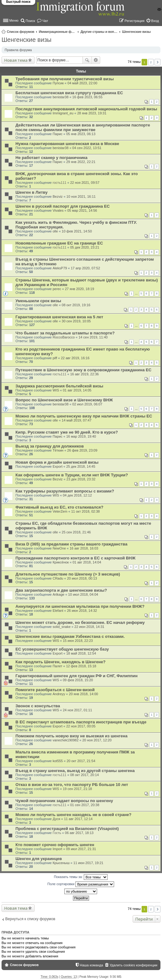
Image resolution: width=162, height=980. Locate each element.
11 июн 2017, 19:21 (88, 863)
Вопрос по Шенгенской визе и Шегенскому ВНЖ (64, 400)
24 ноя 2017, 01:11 (77, 710)
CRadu (58, 578)
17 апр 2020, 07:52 (85, 268)
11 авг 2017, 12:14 (78, 819)
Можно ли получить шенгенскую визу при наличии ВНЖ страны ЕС (84, 416)
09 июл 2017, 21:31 (81, 849)
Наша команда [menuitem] (91, 965)
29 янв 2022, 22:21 (81, 162)
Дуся (56, 819)
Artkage (58, 594)
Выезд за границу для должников (50, 446)
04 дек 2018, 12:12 (77, 495)
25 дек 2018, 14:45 (81, 466)
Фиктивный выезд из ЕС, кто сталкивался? (59, 507)
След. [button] (158, 62)
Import (57, 849)
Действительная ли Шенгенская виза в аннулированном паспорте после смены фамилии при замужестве (83, 127)
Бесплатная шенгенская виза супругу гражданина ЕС (69, 93)
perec (57, 289)
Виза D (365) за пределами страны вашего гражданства (71, 544)
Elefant (58, 611)
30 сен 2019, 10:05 (76, 321)
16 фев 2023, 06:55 (87, 97)
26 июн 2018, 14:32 (82, 611)
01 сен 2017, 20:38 (85, 805)
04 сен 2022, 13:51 (87, 148)
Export (58, 466)
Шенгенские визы (136, 32)
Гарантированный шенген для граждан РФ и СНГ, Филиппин (77, 676)
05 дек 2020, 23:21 (85, 247)
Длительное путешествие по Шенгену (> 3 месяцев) (68, 574)
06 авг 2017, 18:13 (79, 833)
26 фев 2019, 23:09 (82, 450)
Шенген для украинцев (39, 859)
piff (55, 358)
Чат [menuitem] (45, 21)
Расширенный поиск (96, 60)
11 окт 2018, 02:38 (85, 511)
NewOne (59, 548)
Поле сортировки (81, 884)
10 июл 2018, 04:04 (83, 594)
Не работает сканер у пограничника (51, 158)
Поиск (87, 60)
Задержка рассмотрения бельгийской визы (59, 386)
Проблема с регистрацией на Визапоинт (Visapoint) (67, 829)
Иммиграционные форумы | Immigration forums (57, 32)
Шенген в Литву (32, 192)
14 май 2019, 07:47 (77, 420)
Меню (14, 20)
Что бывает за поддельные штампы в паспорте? (65, 333)
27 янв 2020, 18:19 (79, 289)
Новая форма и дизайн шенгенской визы (57, 462)
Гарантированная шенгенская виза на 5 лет (59, 317)
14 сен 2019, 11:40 (93, 337)
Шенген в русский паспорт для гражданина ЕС (63, 206)
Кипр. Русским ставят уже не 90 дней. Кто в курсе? (67, 432)
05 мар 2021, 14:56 (82, 210)
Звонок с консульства (38, 706)
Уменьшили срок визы (38, 301)
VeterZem (60, 511)
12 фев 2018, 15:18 (81, 666)
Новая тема (16, 60)
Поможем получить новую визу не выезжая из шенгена (71, 736)
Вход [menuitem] (155, 21)
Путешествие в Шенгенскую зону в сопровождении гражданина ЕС (83, 370)
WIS (56, 390)
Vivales (58, 210)
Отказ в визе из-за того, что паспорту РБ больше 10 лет (72, 785)
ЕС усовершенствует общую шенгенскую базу (62, 649)
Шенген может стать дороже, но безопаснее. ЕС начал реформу (80, 622)
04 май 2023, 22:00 (82, 83)
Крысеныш (61, 863)
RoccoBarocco (64, 337)
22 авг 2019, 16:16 (75, 358)
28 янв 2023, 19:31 (92, 113)
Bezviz (58, 196)
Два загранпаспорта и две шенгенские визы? (61, 590)
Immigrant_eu (63, 113)
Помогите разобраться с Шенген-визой (55, 690)
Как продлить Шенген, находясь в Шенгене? (60, 662)
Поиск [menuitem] (30, 21)
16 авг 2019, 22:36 (84, 374)
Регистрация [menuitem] (134, 21)
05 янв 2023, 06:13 (81, 134)
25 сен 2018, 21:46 (76, 532)
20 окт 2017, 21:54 (81, 761)
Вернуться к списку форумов (30, 919)
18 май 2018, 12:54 (81, 653)
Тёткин (58, 450)
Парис (58, 134)
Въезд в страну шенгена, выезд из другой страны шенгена (75, 771)
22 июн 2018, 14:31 (90, 627)
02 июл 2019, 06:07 (87, 404)
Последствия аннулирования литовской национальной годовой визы (86, 109)
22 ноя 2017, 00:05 (81, 726)
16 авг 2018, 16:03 (84, 548)
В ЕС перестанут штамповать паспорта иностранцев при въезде (81, 722)
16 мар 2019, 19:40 (81, 436)
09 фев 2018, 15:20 (78, 680)
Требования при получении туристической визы (65, 79)
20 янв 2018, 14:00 (83, 694)
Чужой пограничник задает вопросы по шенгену (64, 801)
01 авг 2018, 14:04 (87, 562)
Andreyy (59, 694)
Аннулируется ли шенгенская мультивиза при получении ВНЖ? (80, 606)
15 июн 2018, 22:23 (78, 641)
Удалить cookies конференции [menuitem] (133, 965)
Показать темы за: (81, 877)
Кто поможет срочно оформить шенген (55, 845)
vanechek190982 (66, 740)
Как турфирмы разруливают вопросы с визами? (65, 491)
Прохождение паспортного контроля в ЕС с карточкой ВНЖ (75, 558)
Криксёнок (61, 562)
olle (55, 231)
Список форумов (21, 32)
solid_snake (62, 627)
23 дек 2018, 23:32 (81, 479)
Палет (57, 666)
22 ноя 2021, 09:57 (85, 183)
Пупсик (58, 83)
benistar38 (60, 97)
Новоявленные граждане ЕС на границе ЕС (59, 243)
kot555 (58, 761)
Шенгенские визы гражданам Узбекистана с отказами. (70, 636)
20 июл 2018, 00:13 (82, 578)
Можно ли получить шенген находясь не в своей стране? (73, 815)
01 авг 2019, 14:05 (77, 390)
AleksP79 (60, 268)
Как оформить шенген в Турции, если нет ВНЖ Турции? (72, 475)
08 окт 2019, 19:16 (76, 305)
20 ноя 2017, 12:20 (97, 740)
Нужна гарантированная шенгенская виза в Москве (67, 144)
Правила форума (18, 50)
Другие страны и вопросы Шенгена (99, 32)
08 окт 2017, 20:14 (85, 775)
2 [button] (151, 62)
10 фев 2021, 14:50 (77, 231)
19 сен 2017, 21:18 (77, 789)
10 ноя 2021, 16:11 (81, 196)
